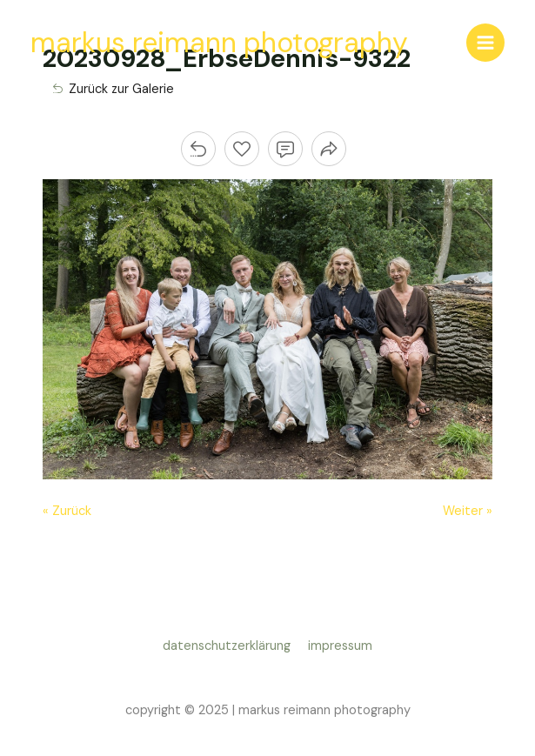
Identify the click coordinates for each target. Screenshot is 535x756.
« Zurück (67, 511)
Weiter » (468, 511)
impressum (340, 646)
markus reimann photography (219, 43)
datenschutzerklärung (230, 646)
